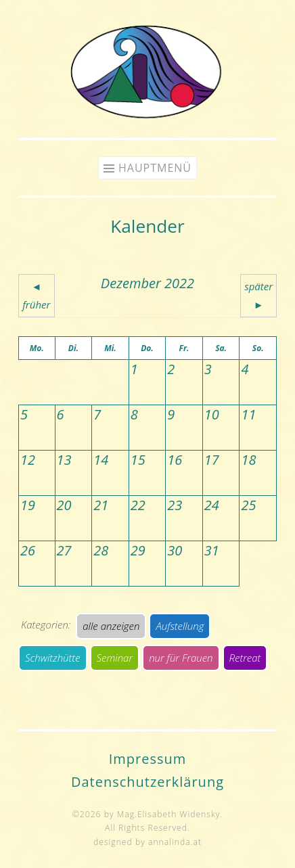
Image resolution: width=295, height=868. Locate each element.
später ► (258, 295)
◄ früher (36, 295)
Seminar (115, 658)
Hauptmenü (155, 168)
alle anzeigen (111, 626)
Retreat (245, 658)
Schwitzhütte (53, 658)
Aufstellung (180, 626)
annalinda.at (175, 842)
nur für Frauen (181, 658)
